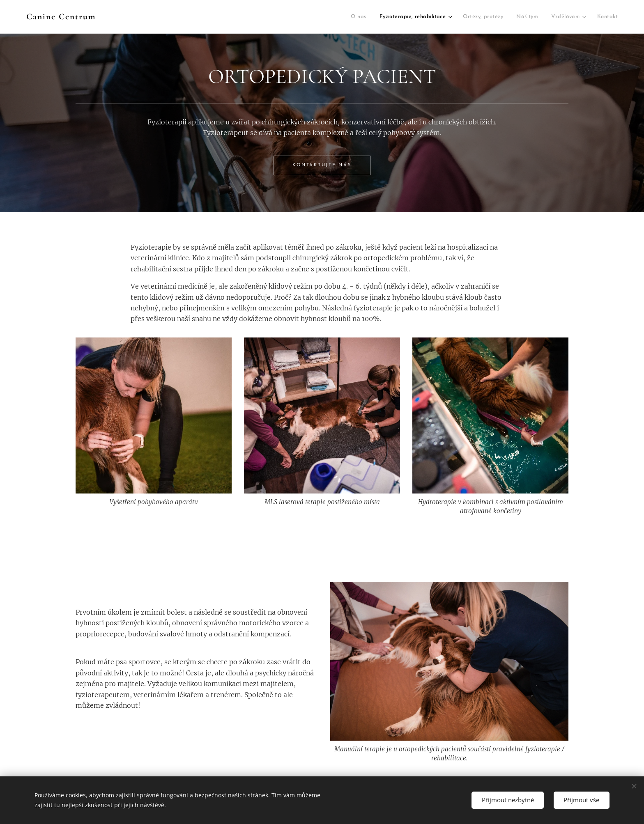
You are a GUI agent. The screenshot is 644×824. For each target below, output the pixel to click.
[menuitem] (262, 17)
